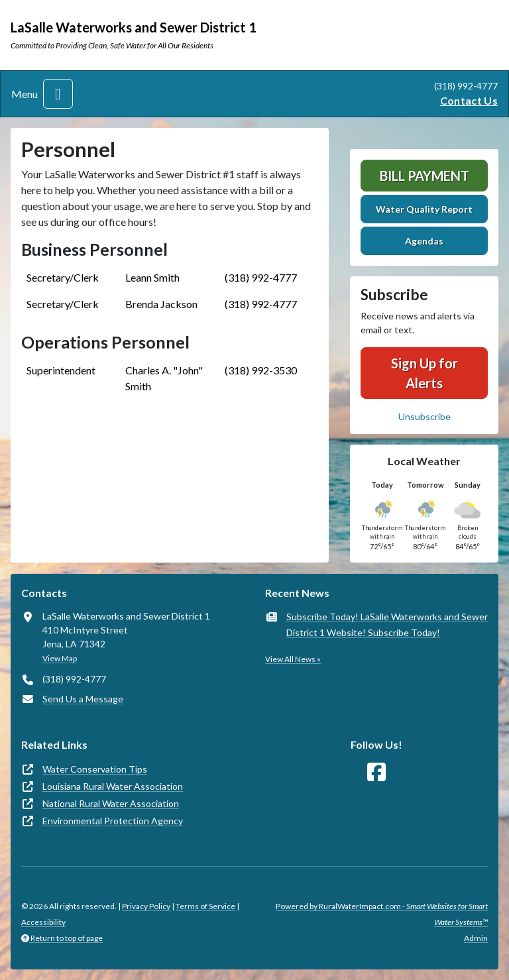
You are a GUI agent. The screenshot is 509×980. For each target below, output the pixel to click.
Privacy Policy (146, 906)
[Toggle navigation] (58, 94)
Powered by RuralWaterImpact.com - (382, 914)
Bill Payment (424, 176)
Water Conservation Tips (95, 769)
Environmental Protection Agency (113, 821)
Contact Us (469, 100)
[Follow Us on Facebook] (376, 772)
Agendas (424, 241)
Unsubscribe (424, 416)
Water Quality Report (424, 209)
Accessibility (43, 922)
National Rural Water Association (111, 803)
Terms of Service (205, 906)
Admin (476, 938)
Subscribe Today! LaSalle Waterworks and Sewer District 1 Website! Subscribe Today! (387, 625)
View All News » (293, 659)
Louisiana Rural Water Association (113, 786)
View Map (60, 658)
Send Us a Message (83, 699)
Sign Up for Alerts (424, 373)
